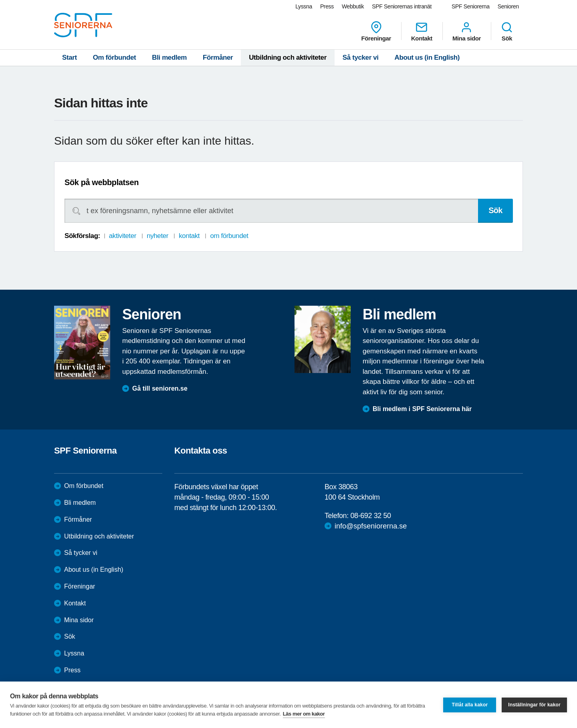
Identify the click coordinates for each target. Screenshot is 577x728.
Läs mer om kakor (304, 714)
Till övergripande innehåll (0, 0)
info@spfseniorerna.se (371, 526)
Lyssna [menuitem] (304, 6)
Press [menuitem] (327, 6)
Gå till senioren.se (160, 388)
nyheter (157, 236)
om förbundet (229, 236)
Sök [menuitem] (507, 31)
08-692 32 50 (370, 516)
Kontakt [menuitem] (422, 31)
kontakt (189, 236)
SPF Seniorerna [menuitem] (471, 6)
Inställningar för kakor (534, 705)
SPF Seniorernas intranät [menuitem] (402, 6)
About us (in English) (427, 57)
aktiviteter (123, 236)
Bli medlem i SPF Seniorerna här (422, 409)
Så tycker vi (361, 57)
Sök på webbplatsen (102, 182)
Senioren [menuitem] (508, 6)
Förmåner (218, 57)
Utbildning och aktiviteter (288, 57)
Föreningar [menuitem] (376, 31)
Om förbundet (115, 57)
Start (70, 57)
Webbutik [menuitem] (353, 6)
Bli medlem (169, 57)
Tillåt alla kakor (470, 705)
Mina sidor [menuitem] (467, 31)
